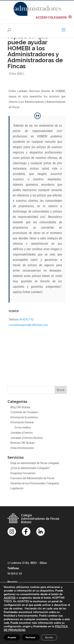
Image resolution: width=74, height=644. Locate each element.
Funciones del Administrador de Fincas (32, 478)
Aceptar (12, 637)
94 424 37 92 (26, 320)
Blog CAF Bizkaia (20, 407)
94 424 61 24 (15, 574)
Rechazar (31, 637)
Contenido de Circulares (24, 412)
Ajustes (49, 637)
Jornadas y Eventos (22, 433)
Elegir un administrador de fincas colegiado (35, 463)
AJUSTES (10, 598)
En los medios (23, 427)
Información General (22, 422)
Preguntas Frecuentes (23, 473)
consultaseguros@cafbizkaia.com (28, 325)
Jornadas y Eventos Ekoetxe (27, 438)
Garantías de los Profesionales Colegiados (35, 483)
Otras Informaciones (22, 448)
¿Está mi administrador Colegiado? (30, 468)
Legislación (17, 488)
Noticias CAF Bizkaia (22, 443)
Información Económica (24, 417)
